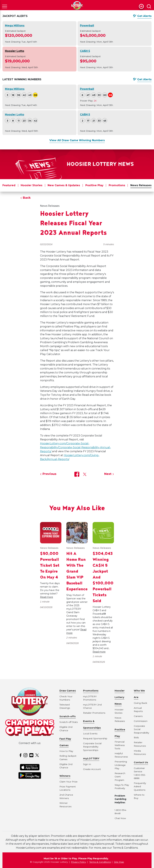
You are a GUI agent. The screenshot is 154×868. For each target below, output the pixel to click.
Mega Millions (15, 26)
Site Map (119, 862)
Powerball (87, 26)
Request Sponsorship (95, 738)
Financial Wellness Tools (120, 745)
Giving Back (140, 703)
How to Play (66, 751)
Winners (65, 776)
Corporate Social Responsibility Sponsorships (92, 747)
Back (27, 198)
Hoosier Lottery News (120, 697)
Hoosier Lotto (15, 51)
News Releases (141, 185)
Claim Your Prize (68, 782)
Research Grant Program (120, 777)
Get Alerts (144, 16)
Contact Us (141, 762)
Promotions (117, 185)
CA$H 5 (85, 51)
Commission (141, 721)
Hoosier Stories (32, 185)
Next (108, 474)
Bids (136, 737)
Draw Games (68, 691)
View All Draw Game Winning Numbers (77, 140)
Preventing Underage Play (121, 765)
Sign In (87, 764)
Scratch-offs (68, 716)
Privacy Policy (78, 862)
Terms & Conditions (100, 862)
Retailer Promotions (94, 713)
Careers (138, 716)
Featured (9, 185)
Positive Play (94, 185)
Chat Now (120, 818)
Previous (49, 474)
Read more (47, 597)
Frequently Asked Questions (140, 786)
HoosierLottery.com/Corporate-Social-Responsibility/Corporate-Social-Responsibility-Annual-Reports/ (75, 447)
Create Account (92, 769)
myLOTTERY (91, 758)
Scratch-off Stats (69, 722)
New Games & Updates (64, 185)
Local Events (90, 734)
